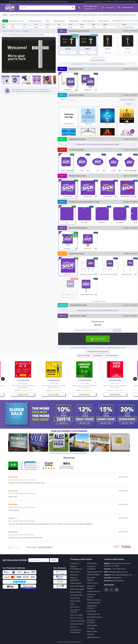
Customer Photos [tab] (59, 21)
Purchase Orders (77, 595)
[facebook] (106, 590)
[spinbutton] (68, 52)
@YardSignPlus (118, 581)
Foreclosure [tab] (78, 104)
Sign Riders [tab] (67, 104)
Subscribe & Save (94, 614)
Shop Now (112, 2)
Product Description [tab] (35, 21)
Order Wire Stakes (77, 586)
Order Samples (96, 2)
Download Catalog (94, 617)
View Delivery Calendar (78, 453)
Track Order (126, 2)
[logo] (10, 7)
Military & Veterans (94, 600)
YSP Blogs (91, 628)
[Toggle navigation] (5, 15)
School (134, 15)
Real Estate (72, 15)
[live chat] (107, 8)
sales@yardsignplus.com (118, 572)
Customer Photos (77, 624)
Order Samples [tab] (104, 21)
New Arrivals (104, 2)
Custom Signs (14, 15)
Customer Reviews (77, 621)
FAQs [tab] (47, 21)
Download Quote (112, 355)
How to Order (75, 601)
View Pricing (23, 383)
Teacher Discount (94, 591)
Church (11, 31)
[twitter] (111, 590)
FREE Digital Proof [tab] (88, 21)
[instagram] (117, 590)
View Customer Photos (60, 453)
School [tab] (108, 104)
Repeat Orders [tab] (73, 21)
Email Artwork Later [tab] (108, 100)
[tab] (13, 21)
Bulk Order (119, 2)
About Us (74, 627)
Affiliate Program (93, 575)
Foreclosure (114, 15)
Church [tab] (128, 104)
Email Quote (98, 355)
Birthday (121, 15)
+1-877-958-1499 (130, 21)
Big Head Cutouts (32, 15)
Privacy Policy (92, 563)
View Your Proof (76, 618)
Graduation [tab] (99, 104)
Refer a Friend (92, 583)
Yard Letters (64, 15)
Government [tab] (118, 104)
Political (85, 15)
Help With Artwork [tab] (88, 100)
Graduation (128, 15)
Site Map (90, 634)
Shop (18, 31)
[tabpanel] (98, 119)
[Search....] (45, 8)
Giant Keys (47, 15)
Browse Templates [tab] (128, 100)
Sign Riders (106, 15)
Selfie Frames (55, 15)
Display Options (32, 547)
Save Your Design (84, 355)
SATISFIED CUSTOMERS (69, 431)
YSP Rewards (92, 625)
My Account (87, 2)
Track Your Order (76, 615)
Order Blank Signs (77, 589)
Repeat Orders (76, 592)
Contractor (79, 15)
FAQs (72, 604)
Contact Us (134, 2)
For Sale (100, 15)
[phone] (87, 8)
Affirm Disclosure (94, 637)
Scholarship (91, 611)
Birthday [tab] (89, 104)
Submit (54, 560)
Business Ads (92, 15)
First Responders (94, 603)
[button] (73, 8)
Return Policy (92, 631)
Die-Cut (41, 15)
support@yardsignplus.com (121, 575)
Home (4, 31)
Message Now (117, 578)
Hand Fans (22, 15)
